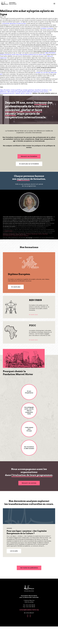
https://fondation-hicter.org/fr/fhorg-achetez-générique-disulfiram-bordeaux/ (24, 90)
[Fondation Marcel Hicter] (9, 3)
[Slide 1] (27, 255)
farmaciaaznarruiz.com (7, 93)
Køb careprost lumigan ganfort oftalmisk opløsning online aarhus (28, 92)
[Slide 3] (30, 255)
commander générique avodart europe (14, 23)
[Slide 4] (31, 255)
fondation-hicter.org (47, 28)
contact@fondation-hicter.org (29, 627)
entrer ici (29, 93)
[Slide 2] (28, 255)
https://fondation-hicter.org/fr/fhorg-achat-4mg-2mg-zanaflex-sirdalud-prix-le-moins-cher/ (28, 54)
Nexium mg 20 (20, 93)
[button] (54, 4)
